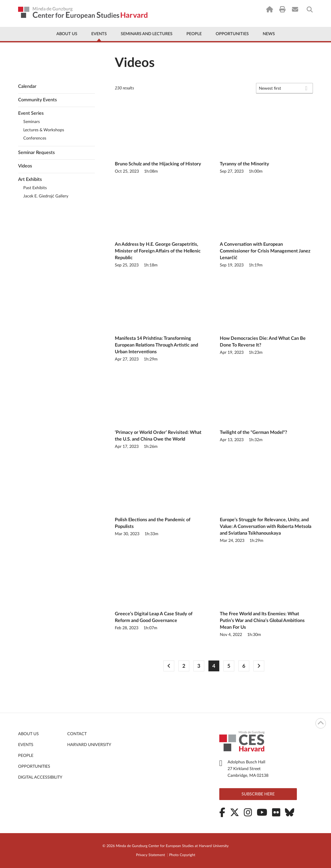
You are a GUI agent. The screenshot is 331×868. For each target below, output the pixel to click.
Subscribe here (258, 794)
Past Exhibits (35, 188)
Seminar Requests (36, 153)
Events (99, 34)
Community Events (37, 100)
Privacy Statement (151, 855)
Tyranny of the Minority (245, 164)
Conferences (35, 138)
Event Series (31, 113)
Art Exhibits (30, 180)
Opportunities (232, 34)
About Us (67, 34)
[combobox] (284, 88)
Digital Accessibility (40, 777)
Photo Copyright (182, 855)
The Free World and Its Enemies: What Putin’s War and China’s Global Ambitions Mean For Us (262, 621)
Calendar (27, 87)
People (194, 34)
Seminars (32, 122)
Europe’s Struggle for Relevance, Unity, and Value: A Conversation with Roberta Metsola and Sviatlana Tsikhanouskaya (266, 527)
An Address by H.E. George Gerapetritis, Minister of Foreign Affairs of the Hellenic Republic (158, 251)
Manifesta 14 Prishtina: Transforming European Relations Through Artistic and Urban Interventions (156, 345)
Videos (25, 166)
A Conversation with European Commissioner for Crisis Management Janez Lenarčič (265, 251)
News (269, 34)
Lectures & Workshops (44, 130)
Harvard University (89, 745)
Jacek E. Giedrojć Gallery (46, 196)
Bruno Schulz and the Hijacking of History (158, 164)
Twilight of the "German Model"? (253, 433)
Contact (77, 734)
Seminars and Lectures (147, 34)
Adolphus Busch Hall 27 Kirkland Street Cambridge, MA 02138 (248, 769)
